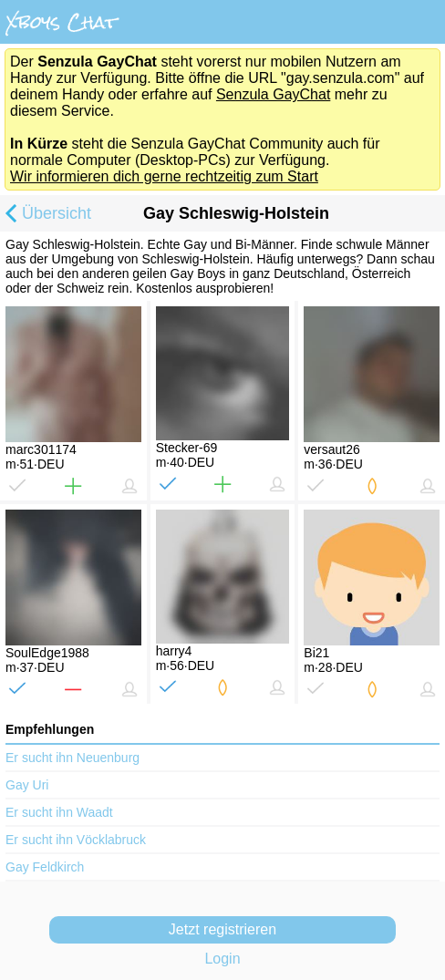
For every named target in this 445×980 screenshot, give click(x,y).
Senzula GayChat (273, 94)
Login (222, 959)
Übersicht (46, 215)
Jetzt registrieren (222, 929)
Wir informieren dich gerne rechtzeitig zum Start (164, 176)
